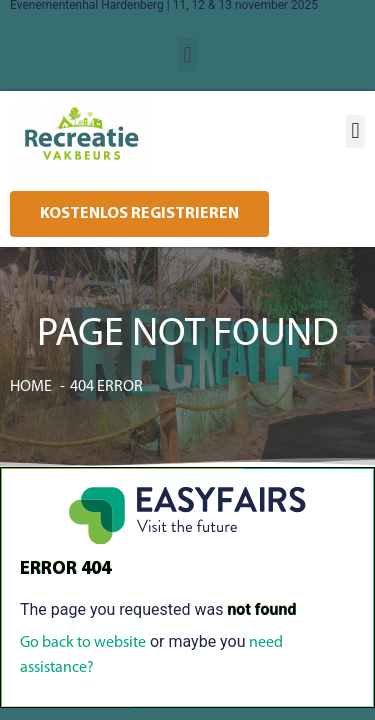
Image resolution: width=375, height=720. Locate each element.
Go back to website (83, 643)
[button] (187, 54)
